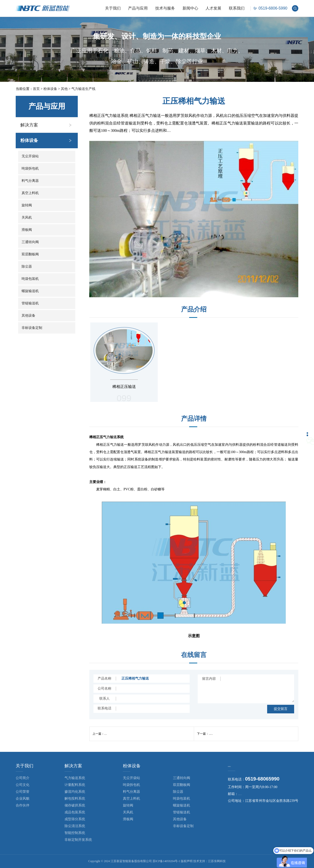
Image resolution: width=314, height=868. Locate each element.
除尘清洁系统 (75, 826)
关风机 (27, 217)
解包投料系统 (75, 799)
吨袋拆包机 (30, 168)
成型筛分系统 (75, 819)
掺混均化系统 (75, 792)
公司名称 (105, 688)
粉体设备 (50, 89)
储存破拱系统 (75, 805)
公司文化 (23, 785)
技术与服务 (165, 8)
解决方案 (29, 125)
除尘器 (27, 267)
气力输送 (110, 437)
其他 (64, 89)
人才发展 (213, 8)
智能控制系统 (75, 833)
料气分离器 (30, 181)
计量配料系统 (75, 785)
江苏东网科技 (217, 861)
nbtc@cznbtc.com (251, 795)
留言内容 (209, 679)
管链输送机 (30, 303)
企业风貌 (23, 799)
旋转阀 (27, 205)
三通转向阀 (30, 242)
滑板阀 (27, 230)
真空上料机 (30, 193)
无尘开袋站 (30, 156)
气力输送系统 (75, 778)
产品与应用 (138, 8)
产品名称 (105, 678)
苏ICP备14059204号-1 (166, 861)
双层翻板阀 (30, 254)
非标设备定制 (32, 328)
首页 (36, 89)
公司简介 (23, 778)
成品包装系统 (75, 812)
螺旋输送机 (30, 291)
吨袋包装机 (30, 279)
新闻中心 (190, 8)
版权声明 (187, 861)
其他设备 (28, 316)
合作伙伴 (23, 805)
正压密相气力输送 (221, 734)
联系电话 (105, 708)
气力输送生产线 (83, 89)
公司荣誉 (23, 792)
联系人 (105, 699)
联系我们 (237, 8)
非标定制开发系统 (78, 840)
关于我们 (113, 8)
